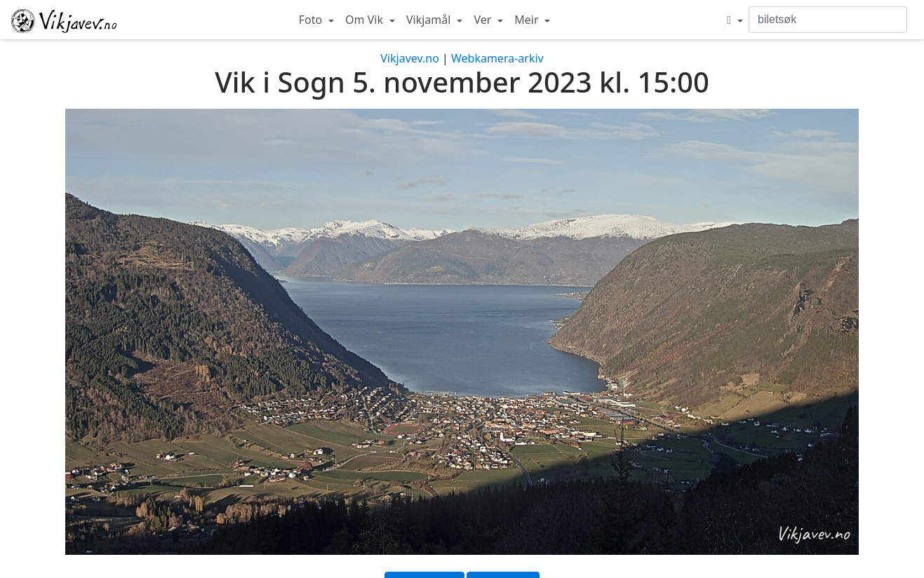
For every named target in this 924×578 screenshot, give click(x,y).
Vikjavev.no (410, 58)
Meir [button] (528, 20)
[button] (735, 20)
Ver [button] (484, 20)
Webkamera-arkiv (497, 58)
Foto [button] (312, 20)
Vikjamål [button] (430, 20)
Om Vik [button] (366, 20)
